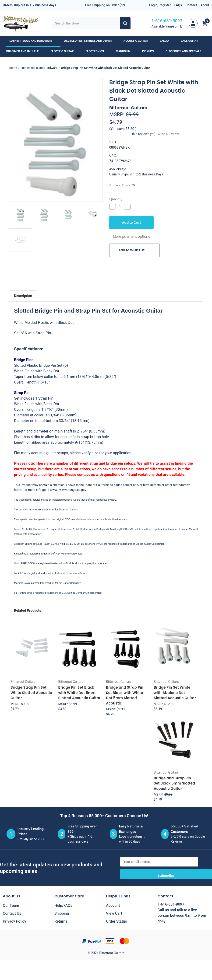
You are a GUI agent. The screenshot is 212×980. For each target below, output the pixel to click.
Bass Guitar (191, 41)
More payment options (132, 237)
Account (113, 906)
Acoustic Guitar (138, 41)
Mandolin (125, 51)
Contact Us (12, 914)
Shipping (62, 914)
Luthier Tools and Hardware (33, 41)
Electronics (97, 51)
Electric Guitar (64, 51)
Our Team (11, 906)
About (205, 5)
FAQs (178, 5)
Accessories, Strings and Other (90, 41)
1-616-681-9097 (167, 21)
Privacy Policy (14, 921)
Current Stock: (122, 185)
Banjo (166, 41)
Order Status (117, 921)
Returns (61, 921)
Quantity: (116, 199)
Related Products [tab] (28, 610)
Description (23, 296)
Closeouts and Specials (186, 51)
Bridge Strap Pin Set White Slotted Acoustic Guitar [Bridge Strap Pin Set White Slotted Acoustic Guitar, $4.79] (31, 693)
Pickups (150, 51)
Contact (191, 5)
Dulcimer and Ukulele (25, 51)
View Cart (114, 914)
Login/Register (160, 5)
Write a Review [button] (168, 134)
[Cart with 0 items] (205, 23)
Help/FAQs (63, 906)
